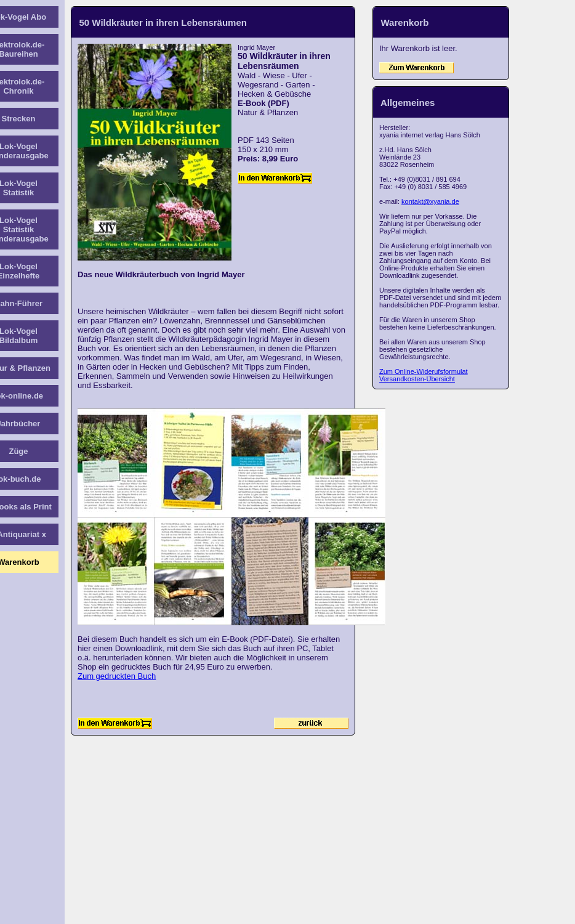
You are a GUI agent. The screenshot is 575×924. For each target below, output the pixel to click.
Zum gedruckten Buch (117, 676)
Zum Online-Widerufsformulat (424, 371)
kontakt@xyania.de (430, 201)
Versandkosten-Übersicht (417, 379)
